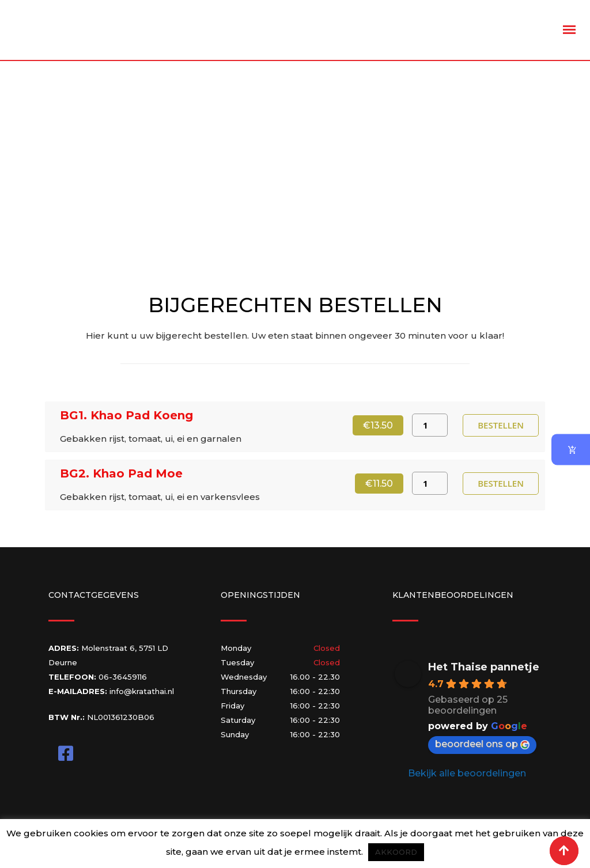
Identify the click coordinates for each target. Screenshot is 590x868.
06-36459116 (123, 677)
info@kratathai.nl (142, 691)
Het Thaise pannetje (484, 667)
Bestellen (501, 424)
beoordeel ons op (482, 744)
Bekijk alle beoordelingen (467, 773)
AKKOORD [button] (396, 852)
